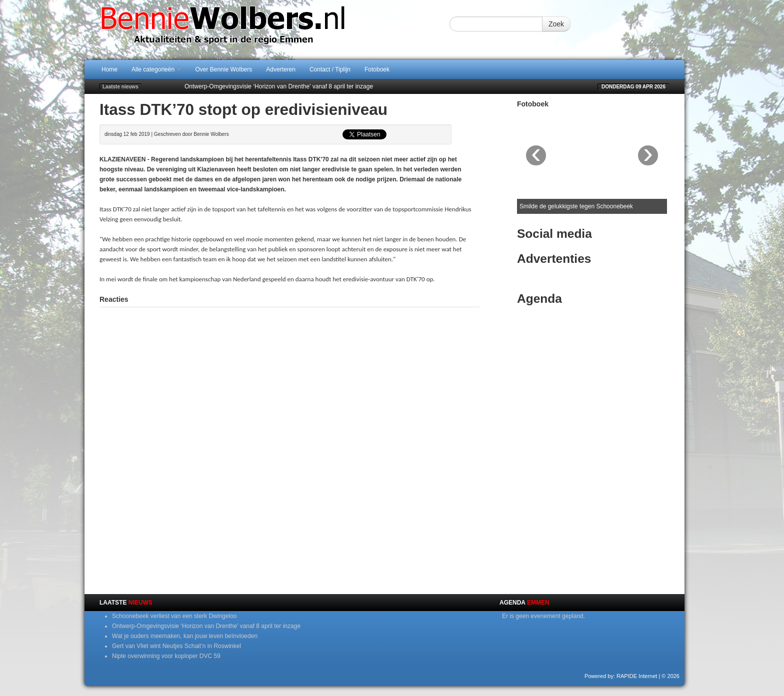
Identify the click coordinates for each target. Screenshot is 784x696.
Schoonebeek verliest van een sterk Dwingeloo (174, 616)
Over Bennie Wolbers (223, 69)
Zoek (556, 24)
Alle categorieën (156, 69)
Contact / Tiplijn (330, 69)
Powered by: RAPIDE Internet (621, 676)
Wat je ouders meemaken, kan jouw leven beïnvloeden (185, 636)
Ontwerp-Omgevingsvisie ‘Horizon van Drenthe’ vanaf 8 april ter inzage (279, 86)
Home (109, 69)
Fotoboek (377, 69)
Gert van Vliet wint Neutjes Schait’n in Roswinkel (176, 646)
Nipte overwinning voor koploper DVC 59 (166, 656)
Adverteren (281, 69)
